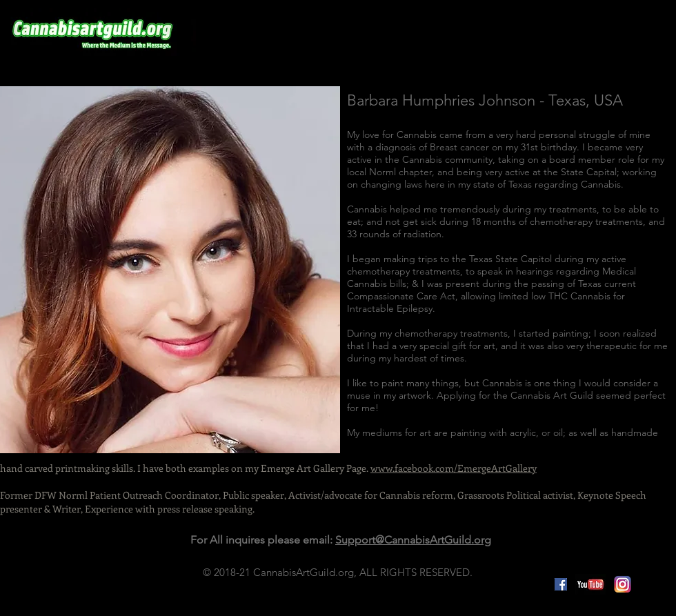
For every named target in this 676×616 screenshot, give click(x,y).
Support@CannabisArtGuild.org (413, 540)
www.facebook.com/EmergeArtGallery (454, 468)
